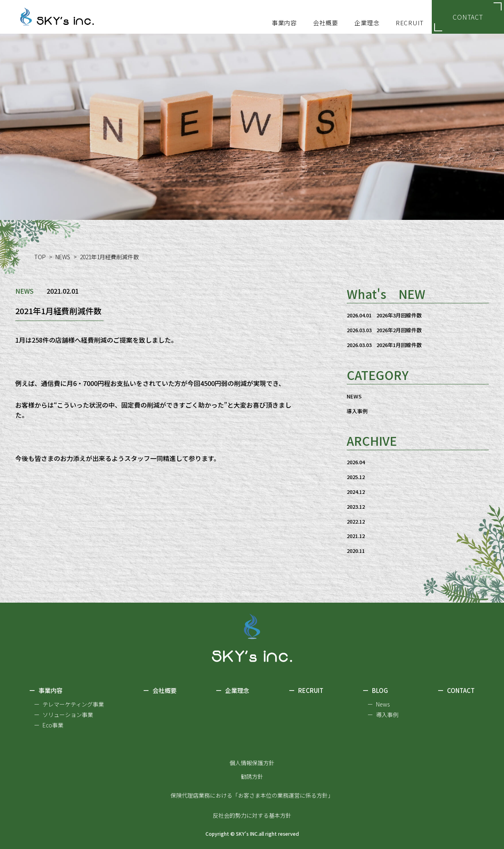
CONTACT (468, 17)
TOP (40, 257)
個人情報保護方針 (252, 763)
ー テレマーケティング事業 (69, 704)
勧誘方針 (252, 776)
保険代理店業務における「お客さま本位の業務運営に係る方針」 (252, 795)
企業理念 (233, 691)
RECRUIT (306, 691)
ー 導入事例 (383, 715)
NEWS (63, 257)
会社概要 (160, 691)
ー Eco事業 (49, 725)
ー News (379, 704)
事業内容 (46, 691)
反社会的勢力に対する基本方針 (252, 815)
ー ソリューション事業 (64, 715)
